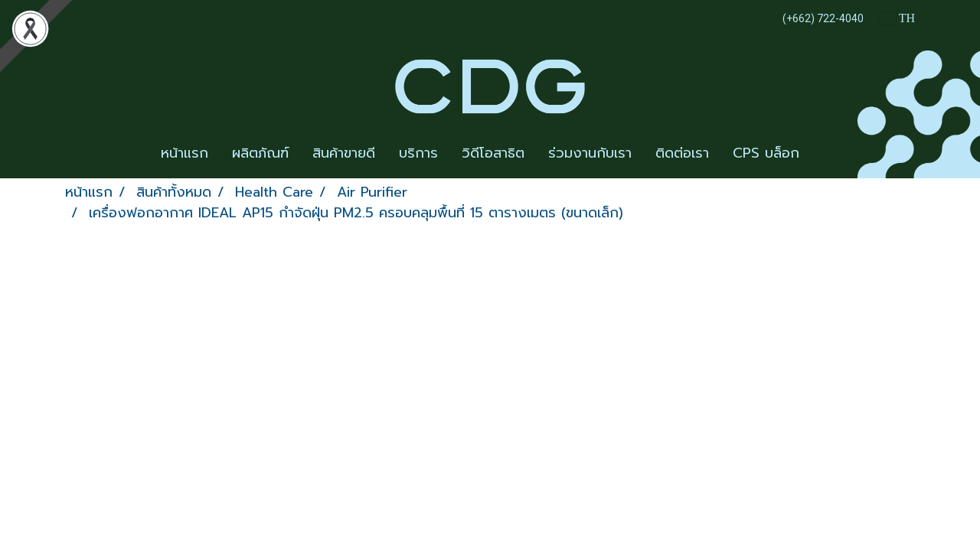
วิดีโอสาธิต (493, 153)
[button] (825, 154)
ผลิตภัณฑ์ (260, 153)
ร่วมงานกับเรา (590, 153)
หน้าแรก (185, 153)
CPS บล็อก (766, 153)
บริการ (418, 153)
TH (897, 18)
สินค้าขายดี (344, 153)
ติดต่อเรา (682, 153)
